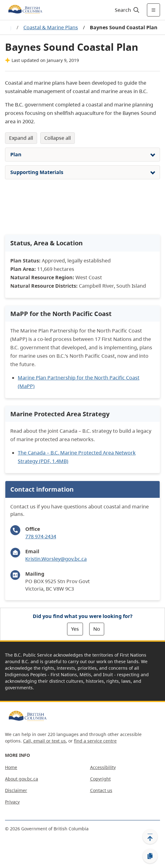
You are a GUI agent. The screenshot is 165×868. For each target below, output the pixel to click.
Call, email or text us (44, 741)
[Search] (126, 10)
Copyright (100, 779)
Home (11, 767)
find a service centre (95, 741)
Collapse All (58, 138)
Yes (75, 629)
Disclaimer (16, 790)
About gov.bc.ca (22, 779)
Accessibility (103, 767)
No (97, 629)
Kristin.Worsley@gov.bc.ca (56, 559)
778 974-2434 (41, 536)
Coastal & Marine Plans (51, 27)
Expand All (21, 138)
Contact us (101, 790)
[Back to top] (150, 837)
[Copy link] (150, 856)
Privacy (12, 802)
